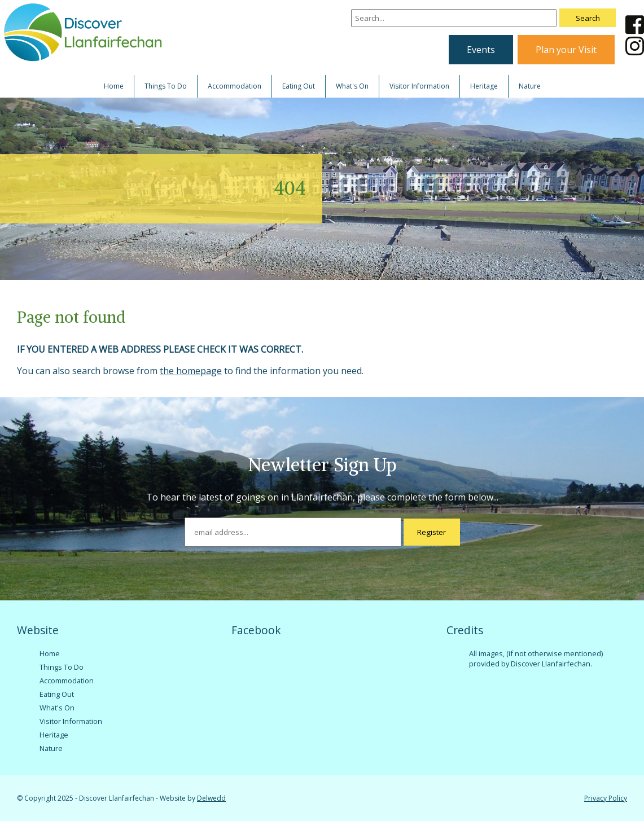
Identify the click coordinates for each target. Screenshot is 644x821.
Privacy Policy (606, 798)
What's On (352, 86)
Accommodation (235, 86)
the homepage (191, 371)
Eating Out (299, 86)
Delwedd (211, 798)
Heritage (484, 86)
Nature (530, 86)
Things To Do (166, 86)
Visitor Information (419, 86)
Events (481, 50)
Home (114, 86)
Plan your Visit (566, 50)
